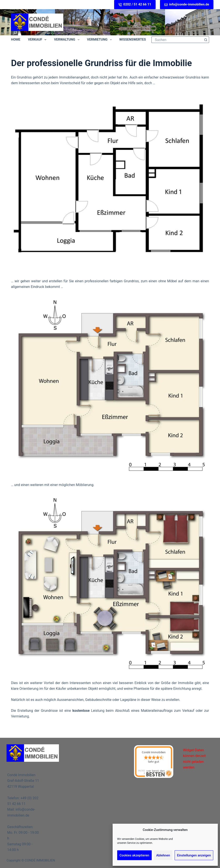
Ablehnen (163, 855)
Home (16, 39)
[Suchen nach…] (177, 40)
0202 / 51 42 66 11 (135, 4)
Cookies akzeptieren (134, 855)
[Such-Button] (206, 40)
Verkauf (38, 40)
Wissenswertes (136, 40)
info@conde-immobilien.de (187, 4)
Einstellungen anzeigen (194, 855)
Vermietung (100, 40)
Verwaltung (67, 40)
